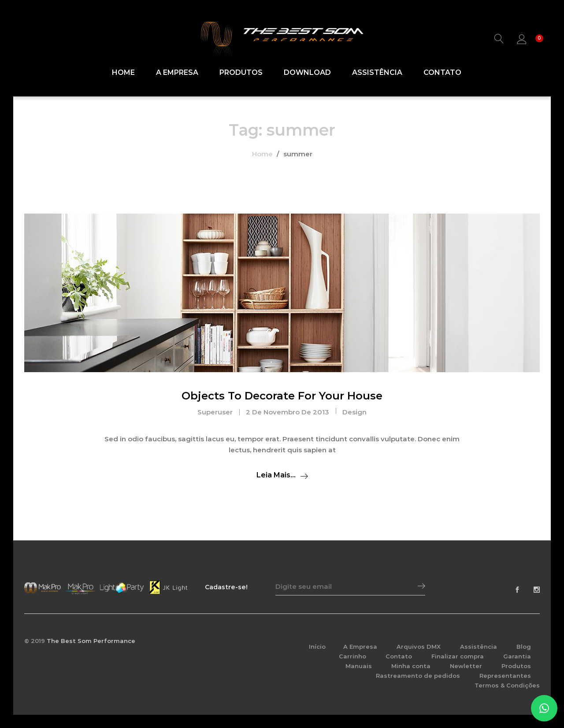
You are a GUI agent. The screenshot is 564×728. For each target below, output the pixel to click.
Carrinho (352, 656)
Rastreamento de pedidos (418, 676)
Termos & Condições (507, 685)
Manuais (359, 666)
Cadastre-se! (226, 587)
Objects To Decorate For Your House (282, 396)
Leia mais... (276, 475)
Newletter (466, 666)
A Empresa (177, 73)
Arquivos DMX (419, 647)
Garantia (517, 656)
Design (354, 412)
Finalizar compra (458, 656)
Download (307, 73)
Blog (524, 647)
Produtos (241, 73)
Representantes (505, 676)
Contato (442, 73)
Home (123, 73)
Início (317, 647)
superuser (215, 412)
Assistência (377, 73)
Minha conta (411, 666)
